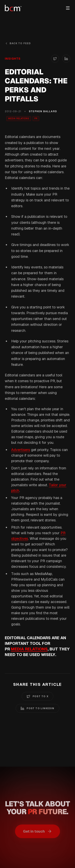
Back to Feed (18, 43)
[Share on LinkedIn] (66, 59)
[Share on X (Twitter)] (55, 59)
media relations (29, 649)
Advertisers (21, 450)
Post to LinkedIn (37, 708)
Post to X (37, 696)
